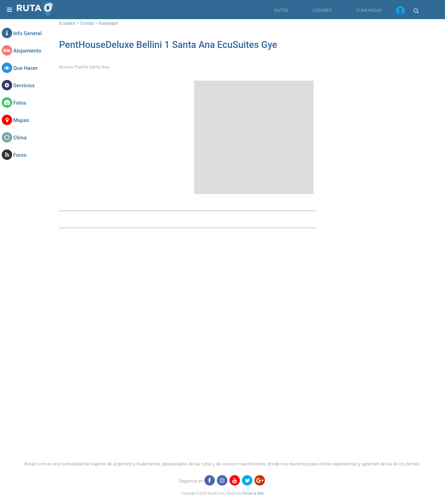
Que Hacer (25, 68)
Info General (27, 33)
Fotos (20, 103)
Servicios (24, 86)
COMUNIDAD (369, 10)
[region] (375, 123)
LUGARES (322, 10)
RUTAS (281, 10)
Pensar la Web (253, 493)
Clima (20, 138)
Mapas (21, 120)
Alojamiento (27, 51)
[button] (400, 12)
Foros (20, 155)
